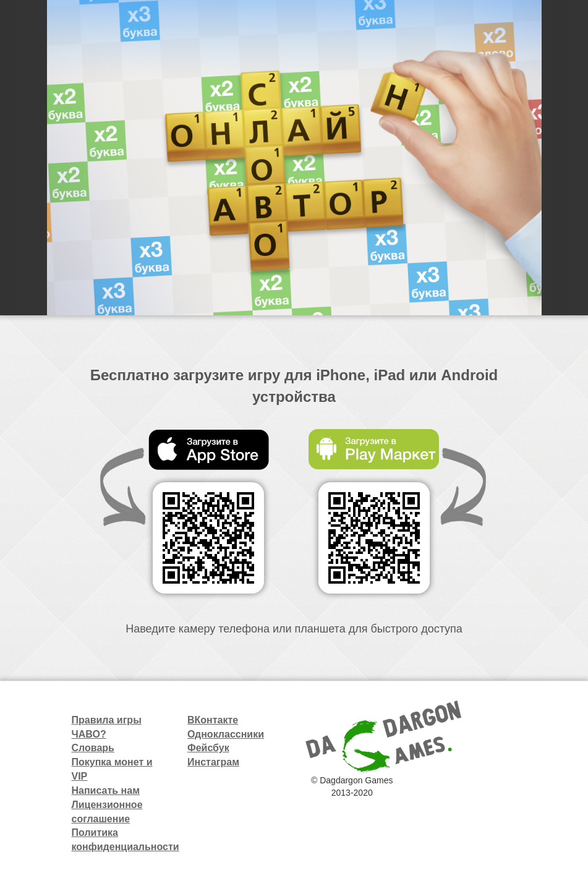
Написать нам (106, 790)
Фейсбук (208, 748)
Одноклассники (226, 734)
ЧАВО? (89, 734)
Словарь (93, 748)
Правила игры (107, 720)
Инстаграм (213, 762)
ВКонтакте (213, 720)
